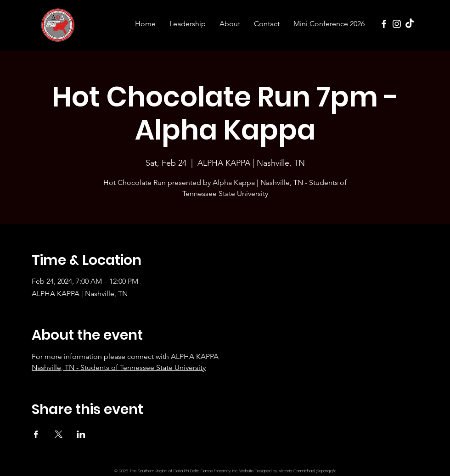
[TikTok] (410, 24)
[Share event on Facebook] (36, 434)
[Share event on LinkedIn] (81, 434)
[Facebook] (384, 24)
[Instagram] (397, 24)
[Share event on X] (59, 434)
